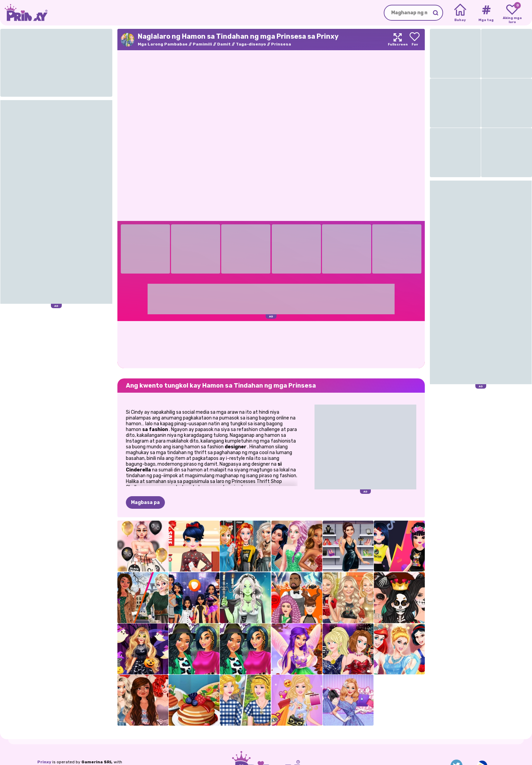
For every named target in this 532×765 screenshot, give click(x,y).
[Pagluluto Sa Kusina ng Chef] (194, 700)
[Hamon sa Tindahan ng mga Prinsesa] (245, 700)
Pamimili (202, 44)
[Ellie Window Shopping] (297, 700)
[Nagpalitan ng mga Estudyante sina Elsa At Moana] (143, 598)
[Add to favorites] (415, 40)
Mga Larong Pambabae (163, 44)
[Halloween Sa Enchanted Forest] (143, 649)
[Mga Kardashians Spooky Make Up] (399, 598)
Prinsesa (281, 44)
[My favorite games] (512, 13)
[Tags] (486, 13)
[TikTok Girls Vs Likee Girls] (399, 546)
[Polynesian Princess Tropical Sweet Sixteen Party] (143, 700)
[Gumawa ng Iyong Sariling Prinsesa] (399, 649)
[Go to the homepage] (24, 13)
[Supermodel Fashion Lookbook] (348, 598)
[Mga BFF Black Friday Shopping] (143, 546)
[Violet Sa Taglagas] (297, 649)
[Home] (460, 13)
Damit (224, 44)
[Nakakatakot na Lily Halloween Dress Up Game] (245, 598)
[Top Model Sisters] (348, 649)
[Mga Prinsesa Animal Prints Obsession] (194, 649)
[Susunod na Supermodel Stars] (297, 546)
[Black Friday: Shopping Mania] (348, 546)
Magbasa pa (145, 502)
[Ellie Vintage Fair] (348, 700)
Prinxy (44, 762)
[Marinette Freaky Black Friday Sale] (194, 546)
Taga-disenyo (251, 44)
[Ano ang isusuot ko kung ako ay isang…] (194, 598)
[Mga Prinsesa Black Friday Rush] (245, 546)
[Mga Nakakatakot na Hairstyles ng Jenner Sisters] (297, 598)
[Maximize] (398, 40)
